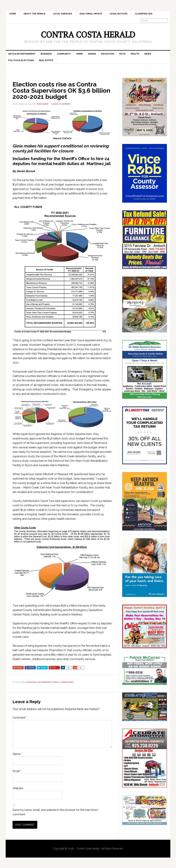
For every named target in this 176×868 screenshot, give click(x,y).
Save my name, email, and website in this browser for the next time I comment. (55, 812)
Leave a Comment (61, 104)
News (56, 682)
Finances (32, 682)
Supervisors (67, 682)
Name (17, 754)
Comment (20, 718)
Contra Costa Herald (88, 34)
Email (17, 771)
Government (45, 682)
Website (18, 788)
